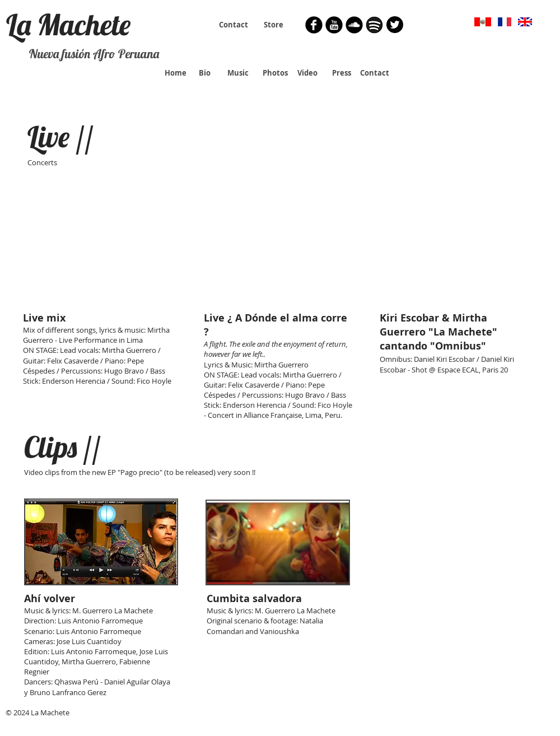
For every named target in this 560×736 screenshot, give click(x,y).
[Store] (274, 25)
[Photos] (275, 73)
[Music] (238, 73)
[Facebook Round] (314, 25)
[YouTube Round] (334, 25)
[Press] (341, 73)
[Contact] (234, 25)
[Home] (176, 73)
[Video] (307, 73)
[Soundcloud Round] (354, 25)
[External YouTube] (101, 249)
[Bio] (204, 73)
